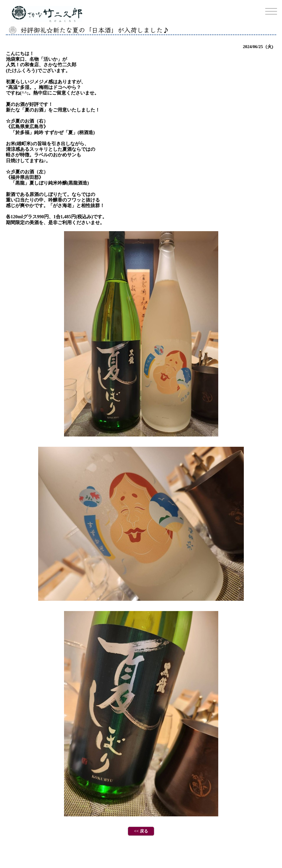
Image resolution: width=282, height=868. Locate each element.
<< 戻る (141, 831)
